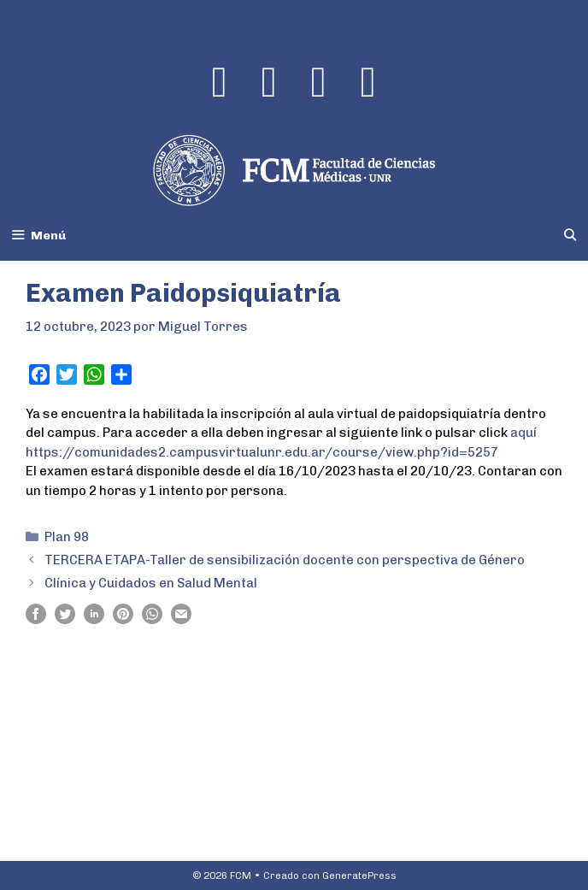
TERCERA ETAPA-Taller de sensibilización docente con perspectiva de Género (285, 560)
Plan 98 (67, 537)
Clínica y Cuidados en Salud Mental (151, 583)
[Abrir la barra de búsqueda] (570, 236)
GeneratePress (359, 875)
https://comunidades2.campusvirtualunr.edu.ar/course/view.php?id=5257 (262, 452)
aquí (523, 433)
